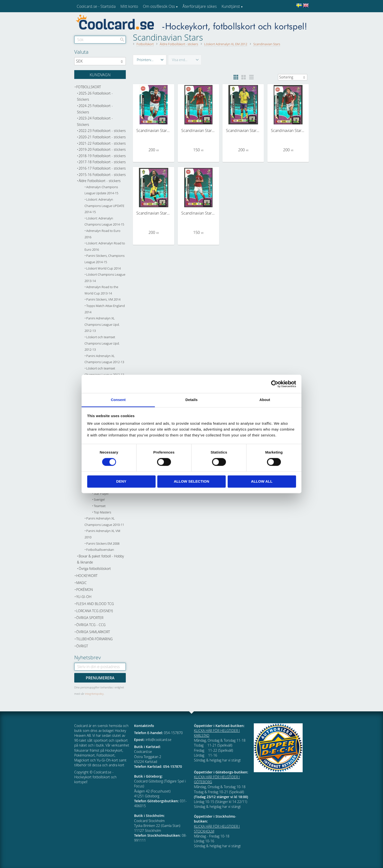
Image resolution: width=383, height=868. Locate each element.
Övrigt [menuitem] (82, 646)
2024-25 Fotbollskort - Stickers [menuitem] (95, 109)
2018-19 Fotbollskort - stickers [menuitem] (102, 156)
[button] (150, 60)
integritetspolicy (94, 694)
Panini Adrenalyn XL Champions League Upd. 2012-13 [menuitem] (102, 325)
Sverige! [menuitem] (99, 500)
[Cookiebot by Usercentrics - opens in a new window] (275, 384)
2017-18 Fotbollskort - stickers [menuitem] (102, 162)
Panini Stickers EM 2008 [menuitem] (103, 544)
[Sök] (122, 40)
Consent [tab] (118, 400)
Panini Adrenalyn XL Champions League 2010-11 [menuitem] (104, 522)
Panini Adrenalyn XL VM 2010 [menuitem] (102, 534)
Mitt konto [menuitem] (129, 6)
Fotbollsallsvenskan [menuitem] (100, 550)
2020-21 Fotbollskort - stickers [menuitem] (102, 137)
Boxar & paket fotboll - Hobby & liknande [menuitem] (100, 559)
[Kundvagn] (100, 75)
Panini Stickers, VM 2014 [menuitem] (103, 299)
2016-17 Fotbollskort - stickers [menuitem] (102, 168)
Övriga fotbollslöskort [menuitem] (95, 569)
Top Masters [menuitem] (102, 512)
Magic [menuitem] (81, 583)
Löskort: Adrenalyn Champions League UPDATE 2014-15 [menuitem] (104, 206)
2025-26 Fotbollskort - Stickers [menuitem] (95, 96)
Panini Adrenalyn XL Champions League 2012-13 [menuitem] (104, 359)
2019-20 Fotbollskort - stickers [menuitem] (102, 149)
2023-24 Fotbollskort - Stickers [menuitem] (95, 121)
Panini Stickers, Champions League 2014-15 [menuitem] (105, 259)
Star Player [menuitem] (101, 494)
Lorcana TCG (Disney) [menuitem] (95, 611)
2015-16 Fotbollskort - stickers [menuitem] (102, 175)
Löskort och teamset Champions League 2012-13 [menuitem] (104, 372)
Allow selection (192, 481)
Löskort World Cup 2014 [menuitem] (103, 268)
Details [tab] (191, 400)
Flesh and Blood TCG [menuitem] (95, 604)
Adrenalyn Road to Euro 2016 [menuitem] (102, 234)
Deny (121, 481)
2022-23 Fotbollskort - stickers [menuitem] (102, 131)
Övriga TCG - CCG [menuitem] (91, 625)
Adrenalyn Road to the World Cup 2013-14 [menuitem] (101, 290)
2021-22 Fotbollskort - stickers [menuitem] (102, 143)
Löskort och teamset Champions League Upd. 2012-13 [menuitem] (102, 343)
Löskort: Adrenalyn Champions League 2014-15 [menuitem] (104, 222)
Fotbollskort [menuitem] (89, 87)
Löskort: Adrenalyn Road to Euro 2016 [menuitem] (105, 246)
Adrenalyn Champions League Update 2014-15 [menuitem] (101, 190)
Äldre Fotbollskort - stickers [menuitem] (100, 181)
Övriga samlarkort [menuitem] (93, 632)
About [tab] (265, 400)
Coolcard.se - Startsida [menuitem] (96, 6)
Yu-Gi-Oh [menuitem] (84, 597)
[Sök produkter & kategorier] (100, 40)
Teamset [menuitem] (100, 506)
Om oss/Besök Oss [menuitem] (159, 6)
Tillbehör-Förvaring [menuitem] (94, 639)
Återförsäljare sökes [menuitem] (200, 6)
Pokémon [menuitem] (85, 590)
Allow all (262, 481)
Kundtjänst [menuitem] (231, 6)
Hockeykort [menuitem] (87, 576)
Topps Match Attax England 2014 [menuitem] (105, 309)
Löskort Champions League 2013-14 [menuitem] (105, 278)
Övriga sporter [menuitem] (90, 618)
